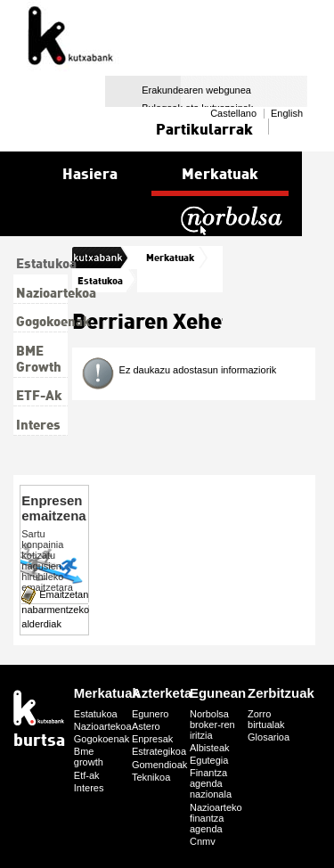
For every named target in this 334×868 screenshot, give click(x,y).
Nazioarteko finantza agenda (216, 818)
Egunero (151, 714)
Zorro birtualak (266, 719)
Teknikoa (151, 777)
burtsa (92, 257)
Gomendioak (159, 765)
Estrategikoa (159, 751)
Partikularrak (204, 128)
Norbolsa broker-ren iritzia (212, 725)
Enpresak (152, 739)
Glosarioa (269, 737)
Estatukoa (100, 280)
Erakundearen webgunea (196, 90)
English (287, 113)
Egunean (218, 693)
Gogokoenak (102, 739)
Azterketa (162, 693)
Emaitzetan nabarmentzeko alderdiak (55, 609)
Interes (89, 788)
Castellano (233, 113)
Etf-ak (87, 775)
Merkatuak (170, 257)
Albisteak (210, 748)
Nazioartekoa (103, 726)
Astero (146, 726)
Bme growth (89, 757)
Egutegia (209, 760)
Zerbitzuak (281, 693)
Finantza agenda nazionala (211, 783)
